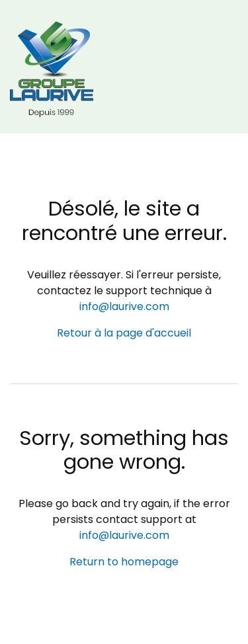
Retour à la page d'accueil (124, 333)
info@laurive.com (124, 306)
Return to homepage (124, 562)
